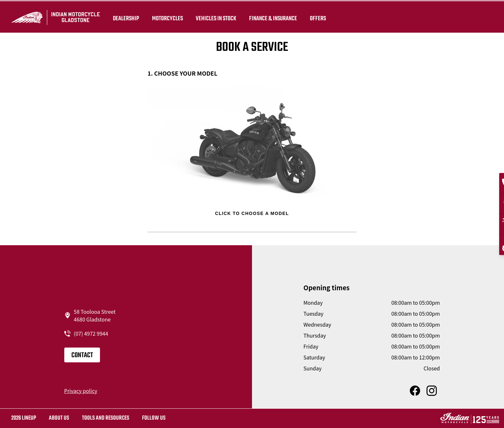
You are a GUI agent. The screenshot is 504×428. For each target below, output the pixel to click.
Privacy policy (81, 391)
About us (59, 418)
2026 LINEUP (24, 418)
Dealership (128, 17)
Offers (320, 17)
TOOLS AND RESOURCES (106, 418)
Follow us (154, 418)
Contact (82, 355)
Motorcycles (170, 17)
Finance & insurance (275, 17)
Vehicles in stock (218, 17)
